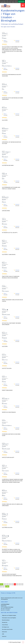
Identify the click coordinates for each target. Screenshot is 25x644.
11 (7, 584)
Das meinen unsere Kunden (7, 629)
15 (17, 584)
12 (10, 584)
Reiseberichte (5, 622)
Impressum (4, 636)
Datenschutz (4, 632)
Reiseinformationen (6, 620)
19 (3, 586)
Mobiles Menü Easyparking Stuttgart (23, 5)
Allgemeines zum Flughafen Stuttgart (9, 615)
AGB (3, 634)
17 (22, 584)
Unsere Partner (5, 625)
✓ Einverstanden (21, 2)
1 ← (2, 584)
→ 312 (7, 586)
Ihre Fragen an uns (5, 627)
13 (12, 584)
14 (15, 584)
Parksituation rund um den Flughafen (9, 618)
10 (5, 584)
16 (20, 584)
